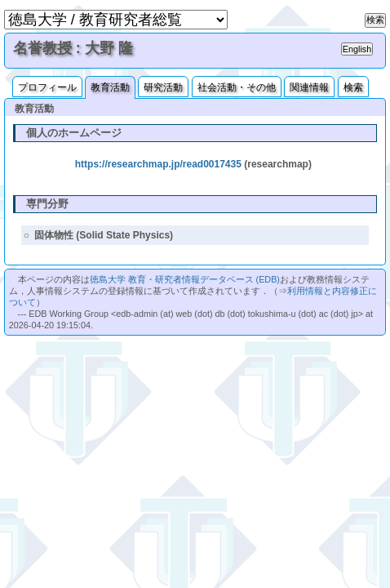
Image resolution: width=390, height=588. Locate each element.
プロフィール (47, 87)
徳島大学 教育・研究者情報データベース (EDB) (185, 279)
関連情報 (309, 87)
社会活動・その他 (237, 87)
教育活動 (110, 87)
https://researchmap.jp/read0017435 (158, 164)
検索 (353, 87)
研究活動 (163, 87)
